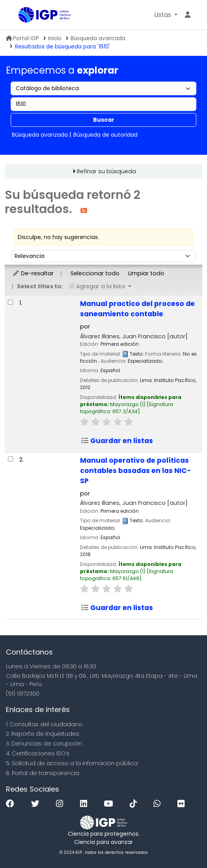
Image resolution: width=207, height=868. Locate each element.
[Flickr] (183, 804)
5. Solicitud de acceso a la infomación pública (72, 763)
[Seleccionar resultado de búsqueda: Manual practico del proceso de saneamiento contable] (10, 302)
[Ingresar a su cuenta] (188, 15)
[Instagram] (62, 804)
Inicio (55, 38)
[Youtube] (110, 804)
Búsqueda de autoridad (105, 135)
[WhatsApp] (159, 804)
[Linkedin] (86, 804)
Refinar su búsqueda (106, 171)
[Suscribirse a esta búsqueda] (84, 210)
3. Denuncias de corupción (44, 744)
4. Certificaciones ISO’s (38, 753)
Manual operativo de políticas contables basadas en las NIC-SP (136, 471)
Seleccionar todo (95, 273)
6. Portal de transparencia (43, 773)
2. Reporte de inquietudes (43, 734)
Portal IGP (22, 38)
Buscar (104, 120)
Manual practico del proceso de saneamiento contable (137, 309)
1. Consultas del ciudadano (44, 724)
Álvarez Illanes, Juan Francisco (134, 336)
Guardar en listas (117, 441)
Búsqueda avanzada (98, 38)
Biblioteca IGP (21, 15)
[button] (166, 15)
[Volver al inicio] (183, 844)
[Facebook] (12, 804)
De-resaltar (33, 273)
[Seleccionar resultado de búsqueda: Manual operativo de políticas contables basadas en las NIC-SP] (10, 459)
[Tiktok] (135, 804)
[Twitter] (37, 804)
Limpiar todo (146, 273)
